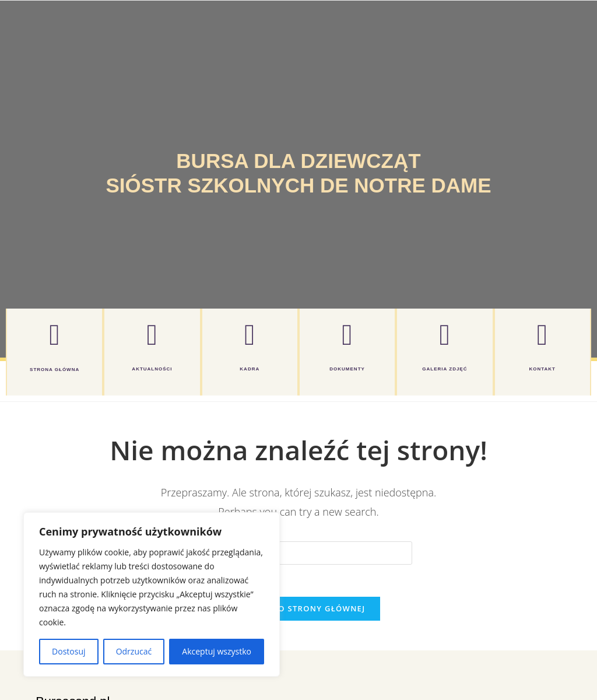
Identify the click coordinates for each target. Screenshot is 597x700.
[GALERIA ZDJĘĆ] (445, 335)
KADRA (250, 369)
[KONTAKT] (542, 335)
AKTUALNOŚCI (152, 369)
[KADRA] (250, 335)
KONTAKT (542, 369)
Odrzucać (134, 651)
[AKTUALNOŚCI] (152, 335)
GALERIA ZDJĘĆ (445, 369)
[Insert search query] (298, 553)
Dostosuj (69, 651)
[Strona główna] (55, 335)
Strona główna (55, 370)
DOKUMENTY (347, 369)
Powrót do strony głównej (299, 612)
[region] (152, 594)
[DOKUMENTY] (347, 335)
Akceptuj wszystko (217, 651)
